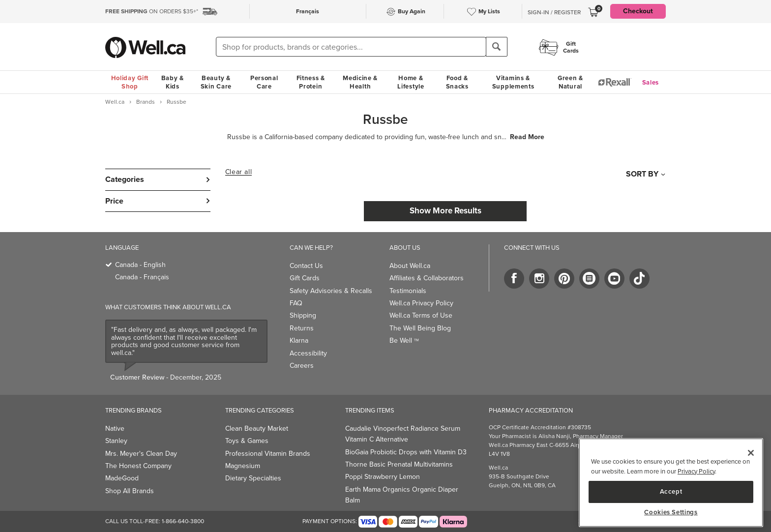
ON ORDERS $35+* (152, 11)
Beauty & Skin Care (216, 82)
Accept (671, 491)
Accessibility (308, 353)
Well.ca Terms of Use (421, 315)
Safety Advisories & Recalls (331, 291)
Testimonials (408, 291)
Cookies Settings (671, 512)
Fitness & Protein (311, 82)
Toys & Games (247, 441)
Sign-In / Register (554, 12)
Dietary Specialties (253, 478)
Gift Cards (305, 278)
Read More (527, 137)
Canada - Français (142, 277)
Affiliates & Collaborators (427, 278)
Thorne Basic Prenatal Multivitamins (399, 464)
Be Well (404, 340)
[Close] (751, 453)
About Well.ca (410, 266)
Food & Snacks (457, 82)
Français (308, 11)
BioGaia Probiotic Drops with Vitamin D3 (406, 452)
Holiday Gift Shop (130, 82)
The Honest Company (138, 466)
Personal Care (264, 82)
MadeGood (122, 478)
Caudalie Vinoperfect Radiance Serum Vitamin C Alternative (403, 434)
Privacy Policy (696, 471)
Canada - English (140, 265)
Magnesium (243, 466)
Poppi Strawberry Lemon (383, 477)
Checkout (638, 11)
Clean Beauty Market (257, 429)
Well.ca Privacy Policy (421, 303)
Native (115, 429)
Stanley (116, 441)
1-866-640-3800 (183, 521)
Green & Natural (570, 82)
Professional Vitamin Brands (268, 454)
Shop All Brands (130, 491)
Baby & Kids (173, 82)
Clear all (238, 172)
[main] (671, 483)
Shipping (303, 315)
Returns (302, 328)
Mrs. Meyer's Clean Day (141, 454)
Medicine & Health (360, 82)
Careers (302, 366)
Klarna (299, 340)
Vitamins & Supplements (513, 82)
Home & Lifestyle (411, 82)
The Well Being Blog (420, 328)
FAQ (296, 303)
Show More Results (445, 211)
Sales (651, 82)
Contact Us (306, 266)
